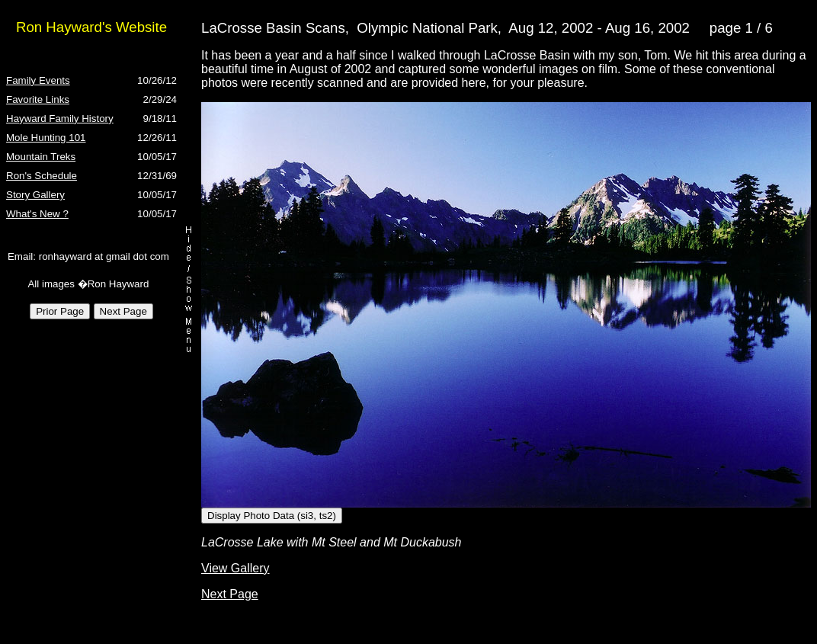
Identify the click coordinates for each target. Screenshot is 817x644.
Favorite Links (38, 99)
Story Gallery (35, 195)
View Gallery (235, 568)
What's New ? (37, 214)
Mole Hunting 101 (46, 138)
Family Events (38, 80)
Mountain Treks (41, 157)
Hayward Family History (60, 119)
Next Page (230, 594)
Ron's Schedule (42, 176)
